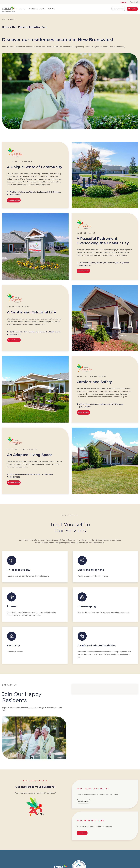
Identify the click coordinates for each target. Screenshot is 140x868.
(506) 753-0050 (15, 195)
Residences (21, 9)
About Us (43, 9)
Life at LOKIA (33, 9)
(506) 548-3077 (85, 407)
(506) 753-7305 (15, 334)
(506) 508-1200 (85, 265)
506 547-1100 (15, 477)
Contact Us (51, 9)
